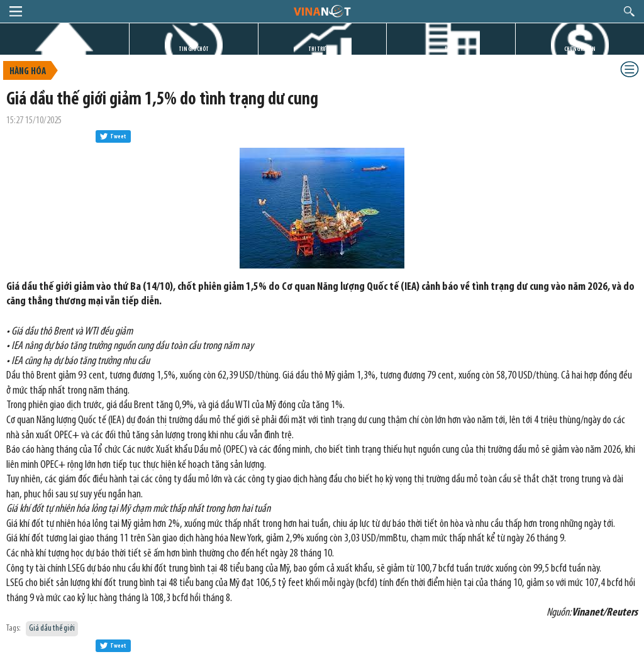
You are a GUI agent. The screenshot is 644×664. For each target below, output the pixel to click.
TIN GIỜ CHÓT (194, 49)
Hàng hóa (28, 72)
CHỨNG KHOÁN (580, 49)
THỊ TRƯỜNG (322, 49)
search (629, 11)
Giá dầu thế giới (52, 628)
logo (322, 11)
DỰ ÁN (451, 49)
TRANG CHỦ (64, 49)
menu (16, 11)
